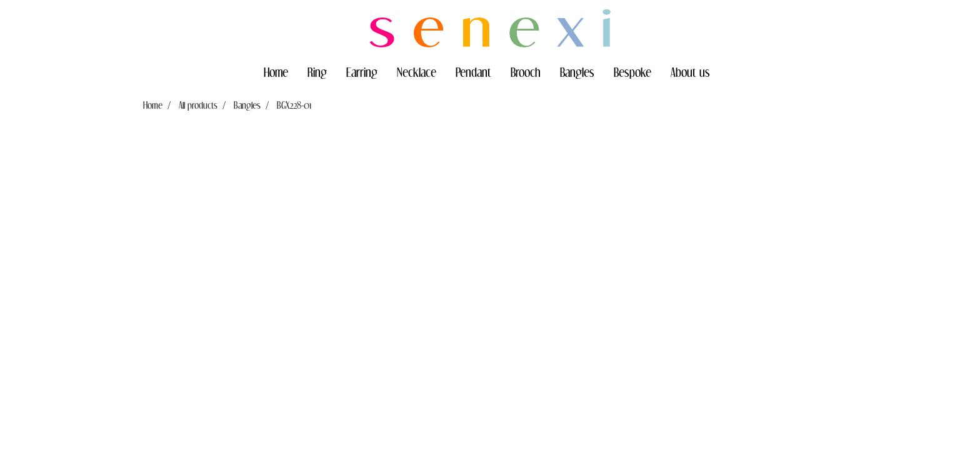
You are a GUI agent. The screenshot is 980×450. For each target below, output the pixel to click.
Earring (362, 72)
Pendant (473, 72)
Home (276, 72)
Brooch (526, 72)
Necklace (417, 72)
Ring (317, 72)
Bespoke (632, 72)
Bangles (577, 72)
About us (690, 72)
